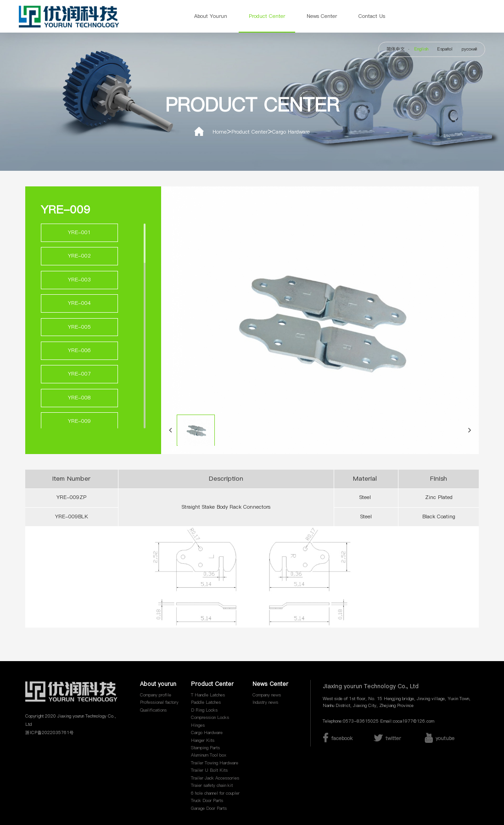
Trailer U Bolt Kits (209, 770)
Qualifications (153, 710)
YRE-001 (79, 233)
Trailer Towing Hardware (215, 763)
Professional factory (159, 702)
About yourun (211, 16)
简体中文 (396, 49)
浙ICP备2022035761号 (50, 733)
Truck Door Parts (207, 801)
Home (220, 132)
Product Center (267, 16)
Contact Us (372, 16)
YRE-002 (79, 256)
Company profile (156, 695)
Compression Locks (210, 718)
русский (469, 49)
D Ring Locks (204, 710)
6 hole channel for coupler (215, 793)
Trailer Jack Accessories (215, 778)
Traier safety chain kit (212, 786)
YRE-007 (79, 374)
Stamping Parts (205, 748)
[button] (170, 430)
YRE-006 (79, 351)
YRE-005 (79, 327)
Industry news (265, 702)
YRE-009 (79, 421)
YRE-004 (79, 303)
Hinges (198, 725)
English (421, 49)
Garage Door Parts (209, 808)
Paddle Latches (206, 702)
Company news (267, 695)
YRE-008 (79, 398)
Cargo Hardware (291, 132)
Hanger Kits (203, 741)
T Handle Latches (208, 695)
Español (445, 49)
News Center (322, 16)
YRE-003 (79, 280)
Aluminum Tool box (209, 755)
